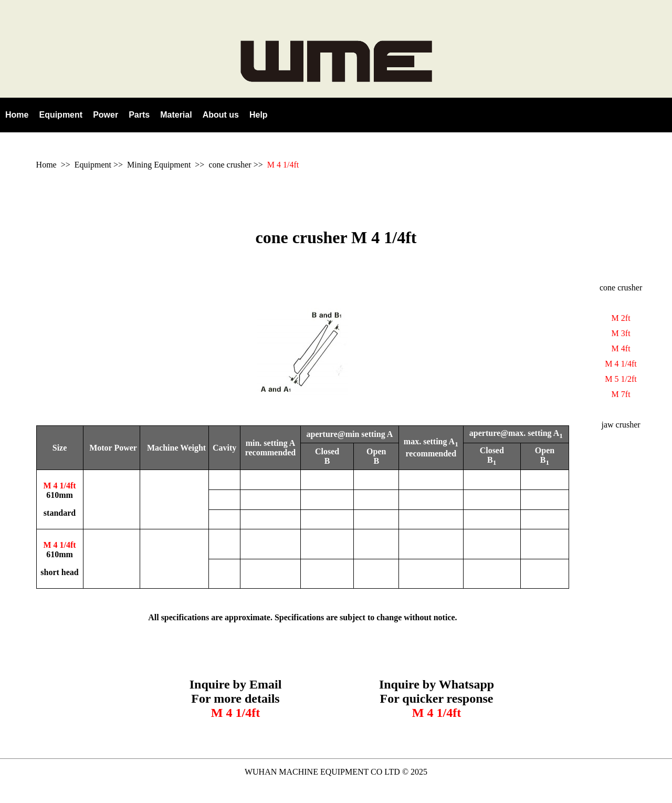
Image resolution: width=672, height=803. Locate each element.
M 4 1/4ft (283, 165)
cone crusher (230, 165)
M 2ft (621, 318)
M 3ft (621, 333)
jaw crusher (621, 425)
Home (46, 165)
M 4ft (621, 348)
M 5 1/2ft (621, 379)
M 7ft (621, 394)
